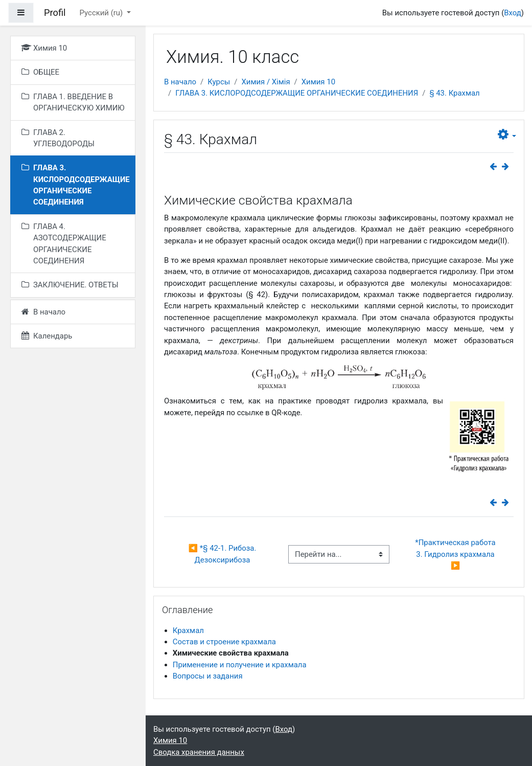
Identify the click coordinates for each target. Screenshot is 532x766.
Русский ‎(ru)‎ (102, 13)
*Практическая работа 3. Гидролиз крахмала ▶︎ (456, 554)
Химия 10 (318, 82)
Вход (513, 13)
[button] (507, 135)
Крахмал (188, 630)
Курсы (219, 82)
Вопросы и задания (208, 676)
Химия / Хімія (265, 82)
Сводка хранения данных (199, 752)
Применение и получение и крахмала (240, 665)
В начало (180, 82)
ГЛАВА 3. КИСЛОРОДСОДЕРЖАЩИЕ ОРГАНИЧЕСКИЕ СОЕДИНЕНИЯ (297, 93)
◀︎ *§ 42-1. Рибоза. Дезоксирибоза (223, 554)
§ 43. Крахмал (454, 93)
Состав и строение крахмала (224, 642)
